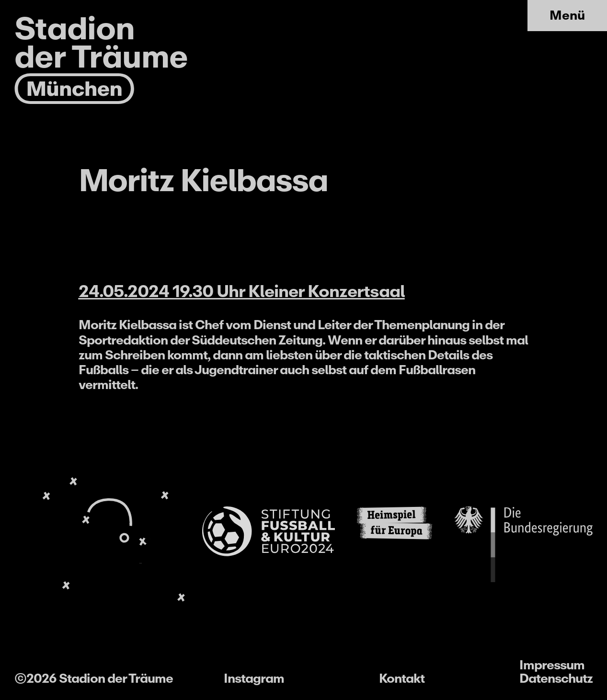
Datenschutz (556, 678)
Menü (567, 15)
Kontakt (402, 678)
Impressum (552, 665)
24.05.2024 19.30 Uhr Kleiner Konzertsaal (242, 291)
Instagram (254, 678)
